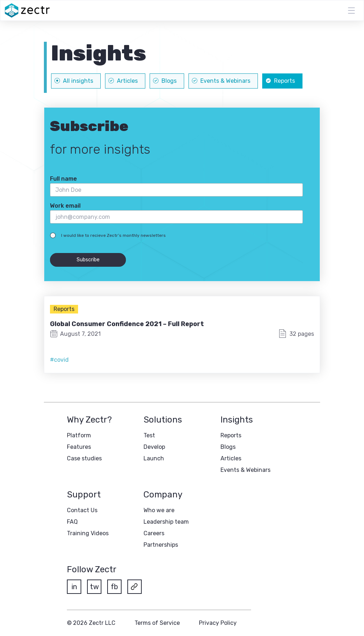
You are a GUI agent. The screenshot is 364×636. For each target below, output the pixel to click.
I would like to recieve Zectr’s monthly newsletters (113, 235)
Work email (65, 206)
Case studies (84, 458)
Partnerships (161, 545)
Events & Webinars (245, 470)
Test (149, 435)
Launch (154, 458)
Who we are (159, 510)
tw (94, 587)
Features (79, 447)
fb (114, 587)
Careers (154, 533)
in (74, 587)
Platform (79, 435)
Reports (64, 309)
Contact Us (82, 510)
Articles (231, 458)
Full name (63, 179)
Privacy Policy (218, 623)
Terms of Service (157, 623)
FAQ (72, 522)
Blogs (228, 447)
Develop (154, 447)
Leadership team (166, 522)
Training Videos (88, 533)
